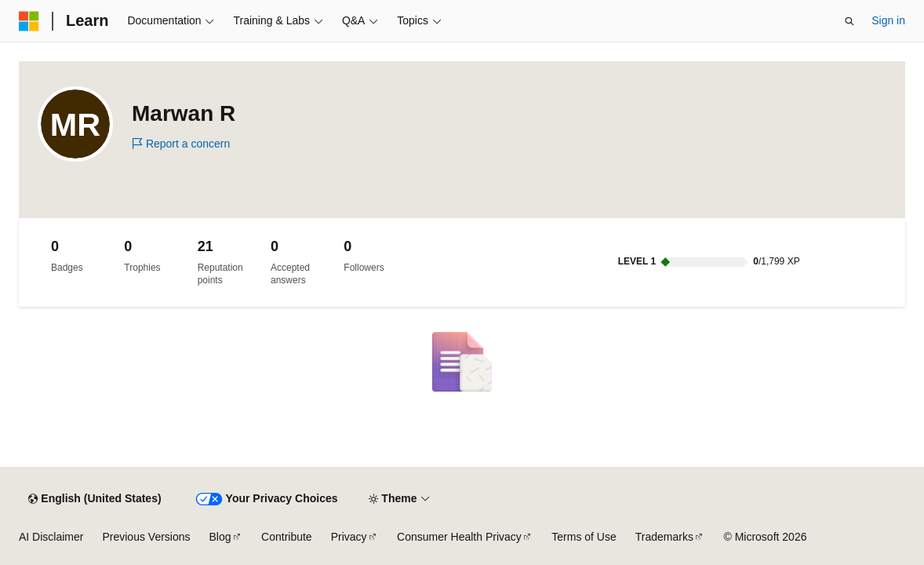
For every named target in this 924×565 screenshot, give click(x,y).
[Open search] (849, 21)
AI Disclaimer (51, 537)
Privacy (349, 537)
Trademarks (664, 537)
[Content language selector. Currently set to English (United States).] (95, 499)
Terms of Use (584, 537)
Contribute (287, 537)
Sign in (888, 20)
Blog (220, 537)
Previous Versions (146, 537)
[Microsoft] (29, 21)
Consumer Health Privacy (459, 537)
